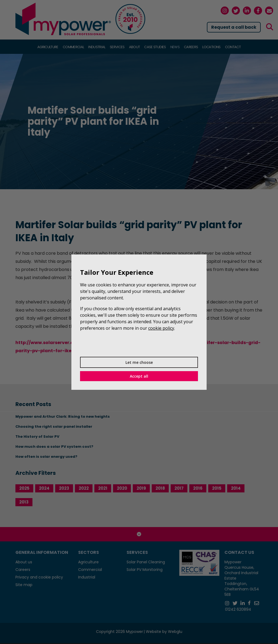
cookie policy (161, 328)
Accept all (139, 376)
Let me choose (139, 362)
